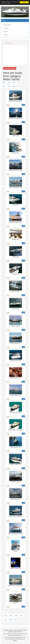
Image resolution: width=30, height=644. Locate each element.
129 (9, 86)
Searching (6, 28)
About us (6, 32)
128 (4, 86)
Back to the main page (10, 68)
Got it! (24, 2)
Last (14, 86)
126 (14, 83)
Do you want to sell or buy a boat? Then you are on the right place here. (15, 635)
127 (19, 83)
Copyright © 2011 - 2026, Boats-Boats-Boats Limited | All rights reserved (15, 631)
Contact (6, 35)
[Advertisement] (15, 54)
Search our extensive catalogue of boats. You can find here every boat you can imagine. (15, 639)
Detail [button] (23, 105)
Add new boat (7, 25)
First (4, 83)
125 (9, 83)
